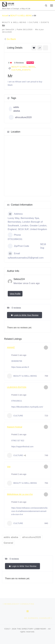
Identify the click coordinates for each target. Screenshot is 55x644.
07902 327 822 (18, 441)
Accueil (5, 16)
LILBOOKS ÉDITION (17, 387)
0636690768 (17, 361)
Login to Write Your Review (25, 315)
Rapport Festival (15, 427)
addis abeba (14, 109)
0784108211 (17, 401)
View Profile (15, 294)
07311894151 (15, 239)
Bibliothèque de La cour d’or (20, 494)
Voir (9, 467)
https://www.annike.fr (20, 367)
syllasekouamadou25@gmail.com (26, 258)
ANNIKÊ (11, 347)
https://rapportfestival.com (22, 447)
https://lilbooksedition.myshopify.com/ (27, 407)
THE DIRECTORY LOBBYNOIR (31, 629)
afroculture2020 (20, 117)
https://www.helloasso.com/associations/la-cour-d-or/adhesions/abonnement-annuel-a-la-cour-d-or (30, 511)
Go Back (10, 39)
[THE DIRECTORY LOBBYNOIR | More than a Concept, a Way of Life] (8, 4)
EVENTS (26, 70)
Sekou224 (10, 30)
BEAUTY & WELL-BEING (21, 16)
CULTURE (16, 70)
